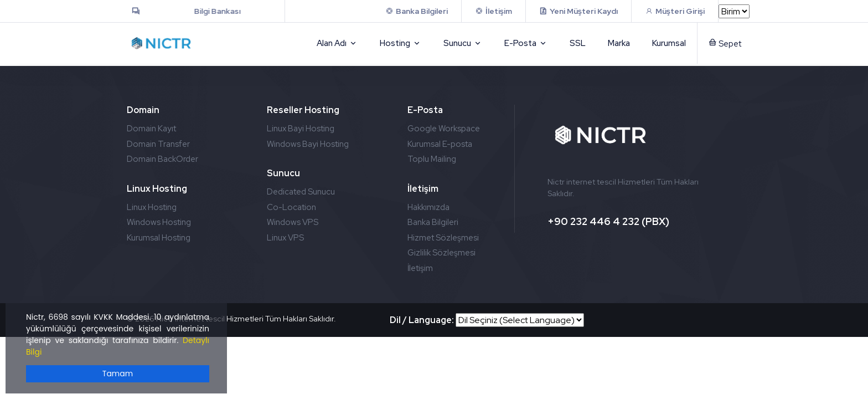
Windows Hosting (159, 222)
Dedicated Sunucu (301, 192)
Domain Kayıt (151, 129)
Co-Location (291, 207)
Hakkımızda (428, 207)
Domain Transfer (158, 144)
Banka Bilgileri (433, 222)
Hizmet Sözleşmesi (443, 238)
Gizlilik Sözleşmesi (441, 253)
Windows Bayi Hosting (308, 144)
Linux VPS (285, 238)
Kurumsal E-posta (440, 144)
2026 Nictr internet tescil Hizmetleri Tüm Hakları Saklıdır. (236, 319)
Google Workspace (444, 129)
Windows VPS (293, 222)
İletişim (420, 268)
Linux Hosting (152, 207)
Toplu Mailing (432, 159)
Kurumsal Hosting (159, 238)
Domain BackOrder (162, 159)
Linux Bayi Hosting (301, 129)
